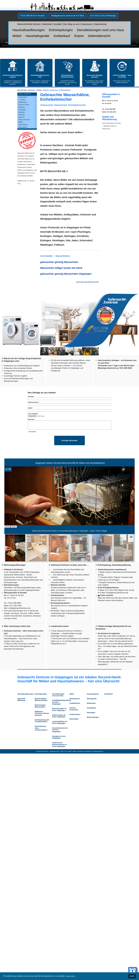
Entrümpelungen (61, 30)
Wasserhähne (65, 90)
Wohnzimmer (75, 699)
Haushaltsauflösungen (29, 30)
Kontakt (58, 24)
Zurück (7, 527)
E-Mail (30, 408)
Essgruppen (22, 110)
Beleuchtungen (93, 717)
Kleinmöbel (74, 719)
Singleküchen (23, 102)
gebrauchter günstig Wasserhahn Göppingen (66, 274)
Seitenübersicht (99, 36)
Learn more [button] (70, 976)
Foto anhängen (33, 414)
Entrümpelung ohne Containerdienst (41, 728)
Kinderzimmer (75, 714)
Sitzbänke (22, 115)
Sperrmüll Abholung (21, 700)
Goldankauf (62, 36)
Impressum (87, 24)
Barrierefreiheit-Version (29, 24)
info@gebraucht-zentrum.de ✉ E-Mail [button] (67, 16)
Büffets (21, 122)
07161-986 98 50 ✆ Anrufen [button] (33, 16)
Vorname (31, 396)
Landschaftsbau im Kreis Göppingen (60, 722)
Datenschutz (101, 24)
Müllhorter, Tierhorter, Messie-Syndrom (42, 713)
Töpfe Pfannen (23, 125)
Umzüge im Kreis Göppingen (59, 737)
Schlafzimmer (75, 703)
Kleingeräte (91, 708)
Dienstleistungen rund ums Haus (101, 30)
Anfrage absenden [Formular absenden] (69, 440)
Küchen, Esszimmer (51, 90)
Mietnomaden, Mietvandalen (40, 706)
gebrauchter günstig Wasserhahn (59, 262)
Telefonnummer (34, 402)
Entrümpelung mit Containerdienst (42, 721)
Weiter (14, 527)
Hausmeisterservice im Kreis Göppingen (60, 730)
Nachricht (31, 419)
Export (79, 36)
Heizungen (91, 712)
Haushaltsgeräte (37, 36)
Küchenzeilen (23, 97)
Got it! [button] (132, 976)
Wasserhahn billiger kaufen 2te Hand (61, 268)
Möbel (17, 36)
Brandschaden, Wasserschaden (41, 700)
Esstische (22, 117)
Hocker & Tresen (24, 105)
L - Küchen (22, 100)
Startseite (47, 24)
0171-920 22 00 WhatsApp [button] (103, 16)
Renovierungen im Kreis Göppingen (59, 709)
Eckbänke (22, 112)
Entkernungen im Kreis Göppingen (59, 716)
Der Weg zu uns (71, 24)
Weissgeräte (92, 699)
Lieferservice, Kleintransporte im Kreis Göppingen (59, 744)
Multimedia (91, 703)
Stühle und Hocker (24, 120)
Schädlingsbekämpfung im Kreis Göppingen (60, 702)
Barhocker (22, 107)
